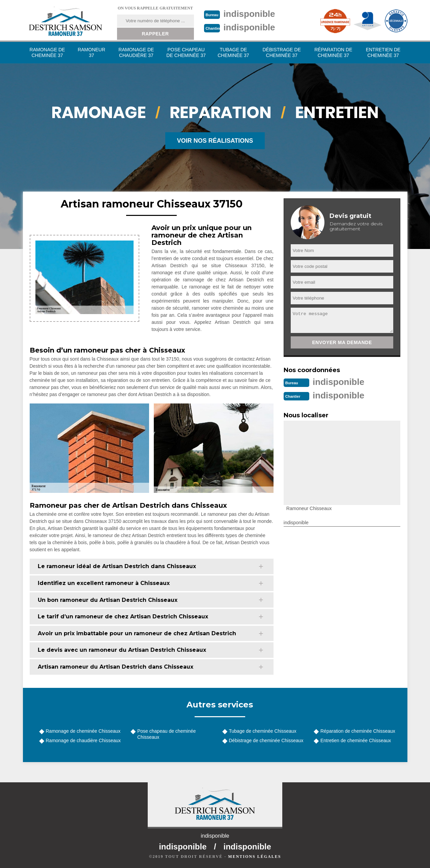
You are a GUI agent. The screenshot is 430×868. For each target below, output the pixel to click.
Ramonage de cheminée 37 (47, 52)
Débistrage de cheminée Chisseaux (266, 740)
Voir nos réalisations (215, 141)
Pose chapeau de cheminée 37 (186, 52)
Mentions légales (254, 857)
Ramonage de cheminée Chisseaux (83, 731)
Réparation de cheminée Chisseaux (358, 731)
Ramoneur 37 (91, 52)
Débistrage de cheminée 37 (282, 52)
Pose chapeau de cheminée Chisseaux (167, 734)
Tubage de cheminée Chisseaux (263, 731)
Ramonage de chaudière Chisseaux (83, 740)
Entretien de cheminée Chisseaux (356, 740)
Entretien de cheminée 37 (383, 52)
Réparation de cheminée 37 (333, 52)
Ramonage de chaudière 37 (136, 52)
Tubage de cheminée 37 (233, 52)
